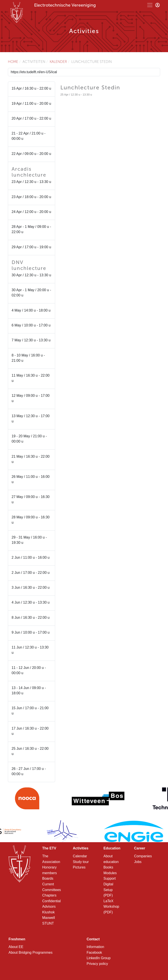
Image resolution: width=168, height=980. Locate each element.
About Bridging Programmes (31, 953)
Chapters (49, 895)
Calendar (80, 856)
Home (13, 62)
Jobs (138, 862)
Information (95, 947)
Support (110, 878)
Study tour (81, 862)
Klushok (48, 912)
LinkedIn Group (99, 958)
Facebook (94, 953)
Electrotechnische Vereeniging (65, 5)
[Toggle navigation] (150, 5)
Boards (48, 878)
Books (108, 867)
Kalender (58, 62)
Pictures (79, 867)
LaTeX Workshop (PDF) (111, 907)
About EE (16, 947)
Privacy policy (97, 964)
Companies (143, 856)
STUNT (48, 923)
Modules (110, 873)
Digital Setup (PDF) (108, 890)
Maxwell (49, 918)
